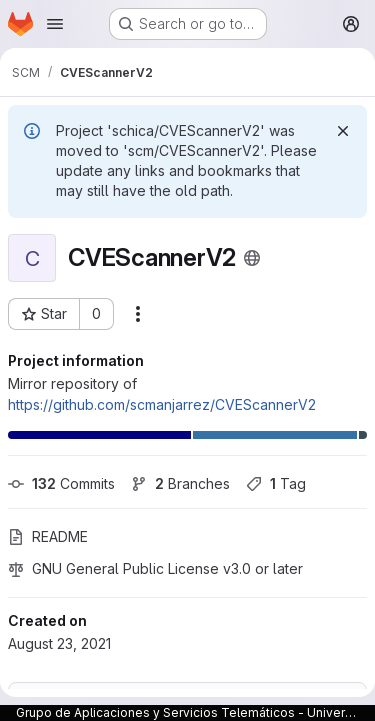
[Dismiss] (343, 131)
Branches (180, 483)
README (48, 536)
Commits (61, 483)
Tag (276, 483)
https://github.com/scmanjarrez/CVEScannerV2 (162, 404)
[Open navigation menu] (55, 24)
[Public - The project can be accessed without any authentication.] (252, 258)
